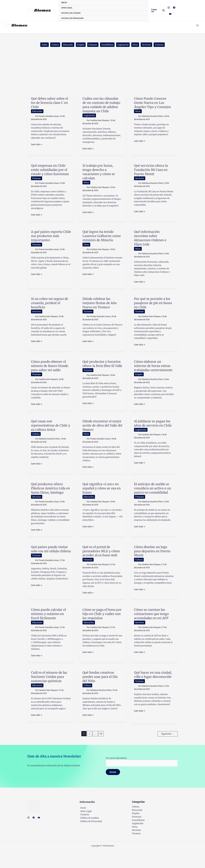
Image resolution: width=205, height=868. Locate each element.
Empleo (80, 46)
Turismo (161, 46)
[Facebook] (174, 8)
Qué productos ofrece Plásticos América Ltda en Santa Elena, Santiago (51, 502)
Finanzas (92, 46)
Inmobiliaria (108, 46)
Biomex (42, 10)
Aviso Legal (85, 829)
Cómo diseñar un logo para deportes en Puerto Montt (154, 565)
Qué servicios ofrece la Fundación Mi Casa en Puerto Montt (152, 175)
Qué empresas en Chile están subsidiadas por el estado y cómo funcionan (51, 177)
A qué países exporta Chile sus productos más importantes (51, 245)
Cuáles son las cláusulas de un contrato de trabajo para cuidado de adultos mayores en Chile (102, 108)
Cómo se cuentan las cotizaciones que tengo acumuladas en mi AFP (153, 632)
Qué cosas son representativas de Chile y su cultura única (51, 439)
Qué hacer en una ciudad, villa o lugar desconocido (150, 695)
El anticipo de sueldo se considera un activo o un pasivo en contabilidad (154, 502)
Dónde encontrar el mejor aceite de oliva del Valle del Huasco (102, 439)
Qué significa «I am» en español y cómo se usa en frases (102, 502)
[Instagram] (169, 8)
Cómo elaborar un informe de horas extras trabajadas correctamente (154, 377)
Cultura (53, 46)
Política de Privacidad (90, 839)
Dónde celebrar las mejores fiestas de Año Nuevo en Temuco (101, 312)
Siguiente (168, 751)
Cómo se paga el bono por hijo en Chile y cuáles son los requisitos (102, 632)
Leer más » (37, 146)
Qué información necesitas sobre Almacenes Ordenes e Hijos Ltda (151, 247)
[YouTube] (170, 14)
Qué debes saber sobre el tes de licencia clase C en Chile (50, 104)
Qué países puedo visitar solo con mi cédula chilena (51, 565)
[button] (154, 10)
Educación (67, 46)
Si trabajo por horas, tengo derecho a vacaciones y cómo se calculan (100, 177)
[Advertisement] (102, 75)
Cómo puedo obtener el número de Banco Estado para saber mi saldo (50, 377)
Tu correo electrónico (142, 779)
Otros (137, 46)
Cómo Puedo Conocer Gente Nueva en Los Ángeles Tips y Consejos (154, 104)
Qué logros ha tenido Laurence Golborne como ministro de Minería (99, 247)
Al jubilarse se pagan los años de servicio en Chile (153, 439)
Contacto (84, 832)
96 (101, 752)
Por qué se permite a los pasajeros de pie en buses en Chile (153, 312)
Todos (42, 46)
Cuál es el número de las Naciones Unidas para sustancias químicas (50, 695)
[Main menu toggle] (197, 26)
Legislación (124, 46)
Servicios (148, 46)
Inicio (82, 825)
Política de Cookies (89, 835)
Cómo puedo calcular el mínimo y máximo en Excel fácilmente (50, 632)
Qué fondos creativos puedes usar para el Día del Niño (101, 695)
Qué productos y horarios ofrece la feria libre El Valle (101, 375)
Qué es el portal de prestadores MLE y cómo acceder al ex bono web (102, 567)
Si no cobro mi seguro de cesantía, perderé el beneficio (51, 312)
